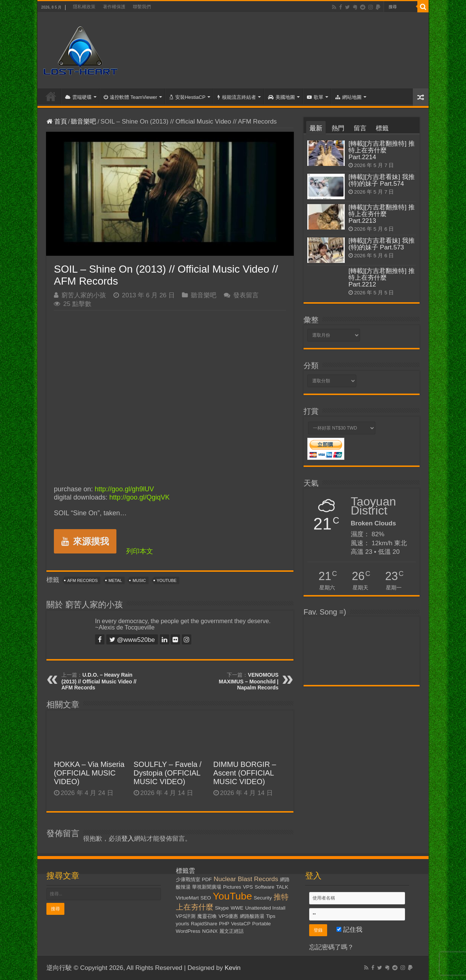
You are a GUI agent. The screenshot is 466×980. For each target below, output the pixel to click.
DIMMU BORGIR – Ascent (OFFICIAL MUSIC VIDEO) (245, 773)
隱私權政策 (84, 7)
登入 (128, 839)
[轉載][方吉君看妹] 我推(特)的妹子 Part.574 (382, 180)
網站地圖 (348, 97)
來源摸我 (85, 541)
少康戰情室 (188, 879)
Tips (271, 916)
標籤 (382, 128)
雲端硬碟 (78, 97)
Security (263, 898)
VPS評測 (186, 916)
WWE (237, 908)
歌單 (315, 97)
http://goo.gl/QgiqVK (139, 497)
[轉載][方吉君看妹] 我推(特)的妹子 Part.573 (382, 244)
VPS (248, 887)
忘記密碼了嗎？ (331, 947)
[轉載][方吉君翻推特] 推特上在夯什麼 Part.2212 (382, 278)
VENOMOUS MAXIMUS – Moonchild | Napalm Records (249, 681)
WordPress (188, 931)
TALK (282, 887)
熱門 (338, 128)
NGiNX (210, 931)
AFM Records (83, 580)
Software (264, 887)
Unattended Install (265, 908)
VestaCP (241, 924)
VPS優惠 (229, 916)
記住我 (349, 930)
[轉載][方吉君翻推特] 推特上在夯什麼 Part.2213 (382, 214)
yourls (183, 924)
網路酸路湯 (252, 916)
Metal (115, 580)
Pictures (232, 887)
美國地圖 (281, 97)
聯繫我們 (142, 7)
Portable (262, 924)
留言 (360, 128)
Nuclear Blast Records (246, 879)
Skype (222, 908)
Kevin (233, 968)
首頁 (51, 96)
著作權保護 (114, 7)
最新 (316, 128)
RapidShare (204, 924)
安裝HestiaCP (187, 97)
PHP (224, 924)
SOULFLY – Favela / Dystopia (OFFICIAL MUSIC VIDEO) (168, 773)
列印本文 (140, 551)
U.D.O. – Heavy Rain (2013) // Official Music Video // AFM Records (99, 681)
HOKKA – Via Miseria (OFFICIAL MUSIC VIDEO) (89, 773)
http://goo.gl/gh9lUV (124, 489)
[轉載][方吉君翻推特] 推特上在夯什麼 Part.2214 (382, 150)
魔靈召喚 (207, 916)
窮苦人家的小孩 (84, 295)
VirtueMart (187, 898)
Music (139, 580)
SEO (206, 898)
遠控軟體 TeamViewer (130, 97)
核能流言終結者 (237, 97)
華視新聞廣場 (207, 887)
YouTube (167, 580)
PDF (207, 879)
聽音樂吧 (83, 122)
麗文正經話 (232, 931)
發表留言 (246, 295)
